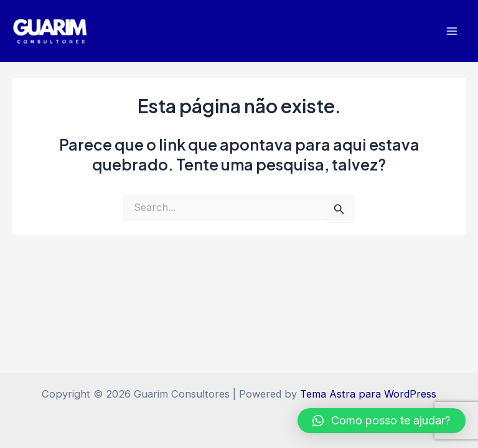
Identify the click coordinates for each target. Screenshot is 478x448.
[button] (382, 421)
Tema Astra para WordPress (368, 394)
